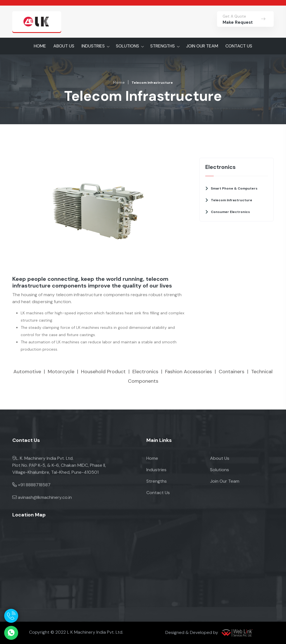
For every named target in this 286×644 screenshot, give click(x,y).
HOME (40, 46)
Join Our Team (225, 481)
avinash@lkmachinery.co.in (45, 497)
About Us (220, 458)
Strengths (157, 481)
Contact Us (158, 493)
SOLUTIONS (127, 46)
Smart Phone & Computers (234, 188)
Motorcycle (61, 372)
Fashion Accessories (189, 372)
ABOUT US (64, 46)
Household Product (103, 372)
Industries (156, 470)
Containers (232, 372)
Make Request (238, 22)
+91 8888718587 (34, 485)
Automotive (27, 372)
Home (119, 82)
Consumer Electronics (230, 212)
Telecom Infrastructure (232, 200)
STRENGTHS (163, 46)
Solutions (220, 470)
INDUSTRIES (93, 46)
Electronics (145, 372)
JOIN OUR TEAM (202, 46)
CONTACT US (239, 46)
